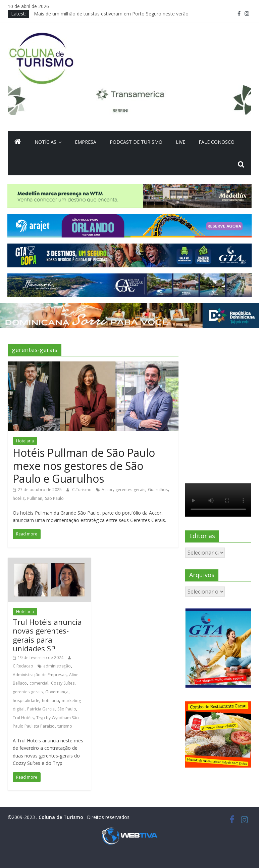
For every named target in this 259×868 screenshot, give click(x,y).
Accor (107, 490)
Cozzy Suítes (63, 683)
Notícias (45, 142)
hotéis (19, 498)
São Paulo (54, 498)
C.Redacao (23, 666)
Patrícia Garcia (41, 709)
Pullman (35, 498)
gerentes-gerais (130, 490)
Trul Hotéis (23, 718)
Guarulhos (158, 490)
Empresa (86, 142)
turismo (65, 726)
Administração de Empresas (40, 675)
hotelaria (50, 701)
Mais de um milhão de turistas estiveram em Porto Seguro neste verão (111, 14)
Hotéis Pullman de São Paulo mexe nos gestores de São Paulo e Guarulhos (84, 466)
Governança (57, 692)
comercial (39, 683)
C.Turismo (82, 490)
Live (180, 142)
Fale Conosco (217, 142)
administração (57, 666)
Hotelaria (25, 441)
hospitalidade (26, 701)
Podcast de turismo (136, 142)
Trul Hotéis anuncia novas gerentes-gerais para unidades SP (47, 635)
